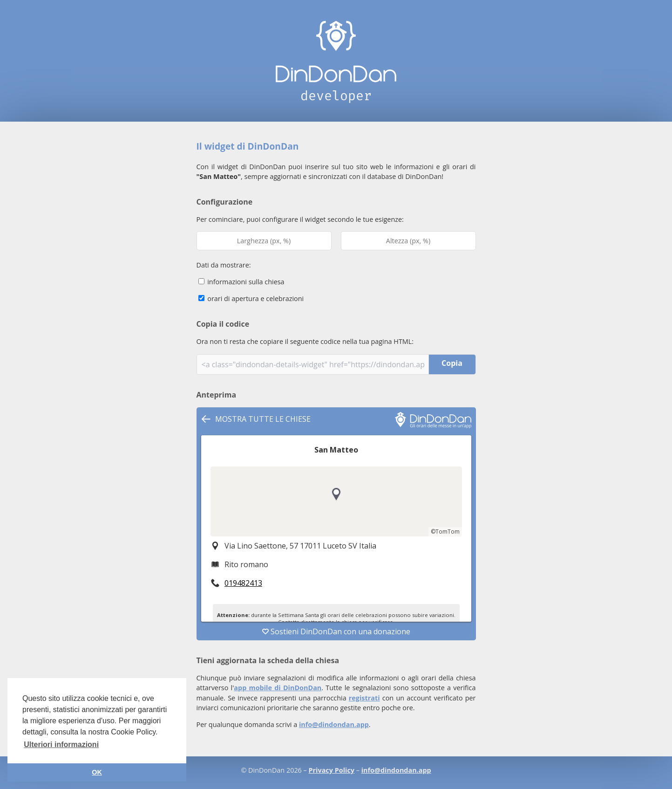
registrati (364, 698)
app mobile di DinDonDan (278, 688)
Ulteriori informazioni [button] (61, 744)
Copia (452, 363)
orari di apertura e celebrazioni (251, 298)
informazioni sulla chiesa (241, 282)
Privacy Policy (332, 770)
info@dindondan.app (334, 724)
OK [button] (97, 772)
